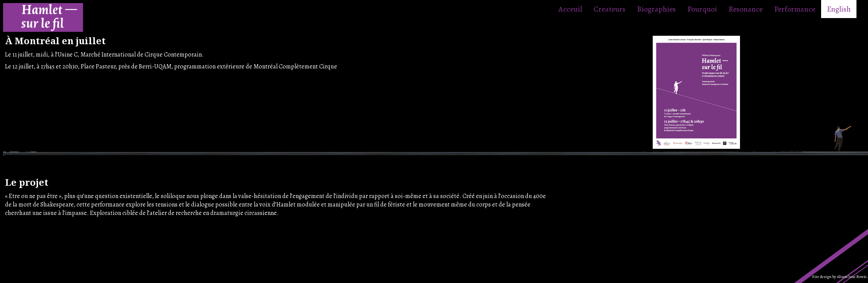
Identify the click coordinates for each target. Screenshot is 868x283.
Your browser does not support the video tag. (614, 205)
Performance (795, 9)
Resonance (746, 9)
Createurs (609, 9)
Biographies (656, 9)
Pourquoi (702, 9)
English (839, 9)
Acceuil (570, 9)
